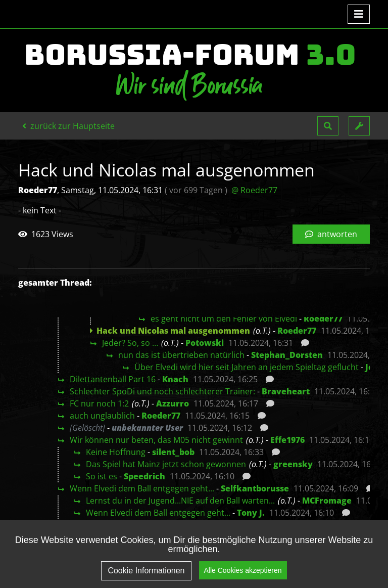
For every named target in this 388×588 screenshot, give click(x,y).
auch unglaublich (102, 416)
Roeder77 (323, 319)
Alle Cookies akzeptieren (243, 574)
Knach (175, 379)
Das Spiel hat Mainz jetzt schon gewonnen (166, 464)
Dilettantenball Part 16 (113, 379)
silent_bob (173, 452)
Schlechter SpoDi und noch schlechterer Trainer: (162, 391)
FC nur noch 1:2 (99, 403)
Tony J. (251, 513)
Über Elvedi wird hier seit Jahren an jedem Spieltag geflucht (247, 367)
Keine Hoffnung (116, 452)
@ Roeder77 (254, 190)
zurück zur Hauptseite (68, 126)
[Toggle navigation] (359, 14)
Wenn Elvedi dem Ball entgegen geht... (142, 488)
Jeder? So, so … (130, 343)
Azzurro (173, 403)
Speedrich (144, 476)
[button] (328, 126)
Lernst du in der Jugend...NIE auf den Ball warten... (180, 501)
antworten (331, 234)
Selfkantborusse (255, 488)
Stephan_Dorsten (287, 355)
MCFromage (327, 501)
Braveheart (286, 391)
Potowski (205, 343)
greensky (293, 464)
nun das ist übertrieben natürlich (181, 355)
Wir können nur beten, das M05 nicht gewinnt (156, 440)
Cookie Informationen (146, 575)
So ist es (102, 476)
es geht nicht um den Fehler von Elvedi (224, 319)
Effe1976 (287, 440)
